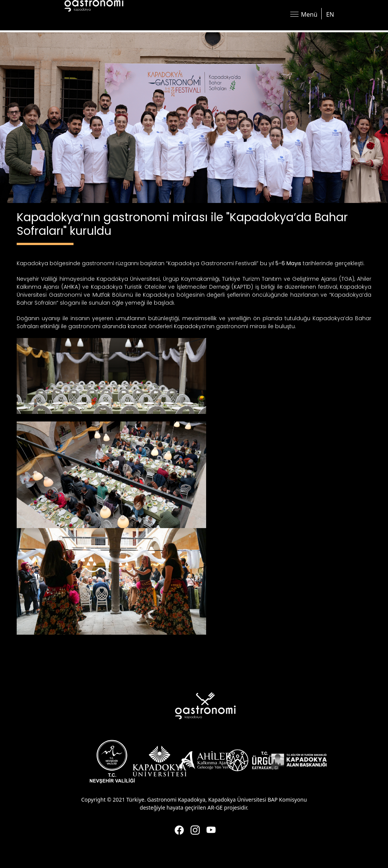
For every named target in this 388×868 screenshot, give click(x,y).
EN (330, 14)
